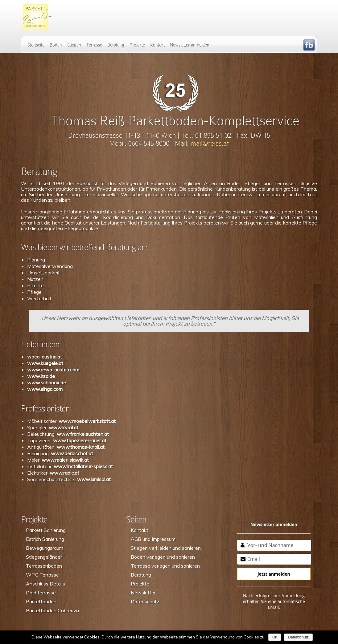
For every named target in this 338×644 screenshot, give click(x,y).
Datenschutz (145, 601)
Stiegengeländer (44, 557)
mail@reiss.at (210, 143)
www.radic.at (64, 473)
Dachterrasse (41, 593)
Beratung (116, 45)
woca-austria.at (45, 357)
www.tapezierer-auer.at (80, 440)
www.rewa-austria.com (53, 370)
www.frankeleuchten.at (83, 434)
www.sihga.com (45, 389)
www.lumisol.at (94, 479)
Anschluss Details (45, 584)
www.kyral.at (64, 427)
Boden (56, 45)
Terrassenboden (44, 566)
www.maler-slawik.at (65, 460)
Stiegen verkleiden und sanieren (166, 548)
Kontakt (157, 45)
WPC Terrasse (42, 575)
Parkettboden (41, 601)
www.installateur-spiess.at (83, 466)
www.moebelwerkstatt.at (87, 421)
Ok (275, 637)
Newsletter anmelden (190, 45)
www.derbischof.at (72, 453)
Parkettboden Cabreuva (52, 610)
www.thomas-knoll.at (81, 447)
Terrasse (94, 45)
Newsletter (143, 593)
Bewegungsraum (45, 548)
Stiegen (74, 45)
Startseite (36, 45)
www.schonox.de (47, 383)
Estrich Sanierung (45, 539)
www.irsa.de (41, 376)
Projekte (137, 45)
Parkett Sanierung (46, 530)
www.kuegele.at (45, 363)
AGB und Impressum (153, 539)
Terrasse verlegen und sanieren (165, 566)
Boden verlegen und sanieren (163, 557)
